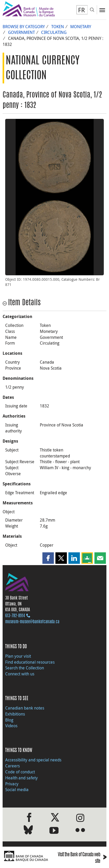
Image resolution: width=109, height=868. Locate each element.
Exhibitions (15, 714)
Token (58, 27)
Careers (12, 766)
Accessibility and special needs (33, 760)
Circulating (54, 32)
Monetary (81, 27)
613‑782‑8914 (15, 616)
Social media (17, 790)
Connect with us (20, 674)
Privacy (12, 784)
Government (21, 32)
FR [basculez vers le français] (81, 10)
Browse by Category (24, 27)
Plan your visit (18, 656)
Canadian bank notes (25, 708)
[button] (48, 558)
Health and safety (21, 778)
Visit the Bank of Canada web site (82, 858)
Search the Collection (25, 668)
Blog (9, 720)
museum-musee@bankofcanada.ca (32, 622)
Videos (11, 726)
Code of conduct (20, 772)
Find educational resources (30, 662)
